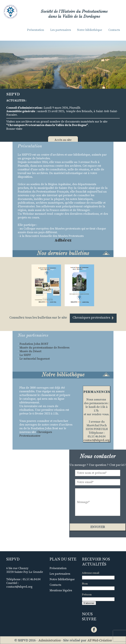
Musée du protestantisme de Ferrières (44, 348)
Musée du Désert (30, 351)
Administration (49, 640)
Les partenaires (61, 30)
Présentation (36, 30)
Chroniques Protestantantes (36, 434)
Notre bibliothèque (90, 30)
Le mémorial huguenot (35, 359)
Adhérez (63, 240)
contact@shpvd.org (97, 440)
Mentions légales (61, 590)
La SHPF (25, 355)
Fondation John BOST (34, 344)
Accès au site (63, 140)
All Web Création (99, 640)
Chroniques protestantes (93, 318)
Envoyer (98, 527)
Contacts (114, 30)
